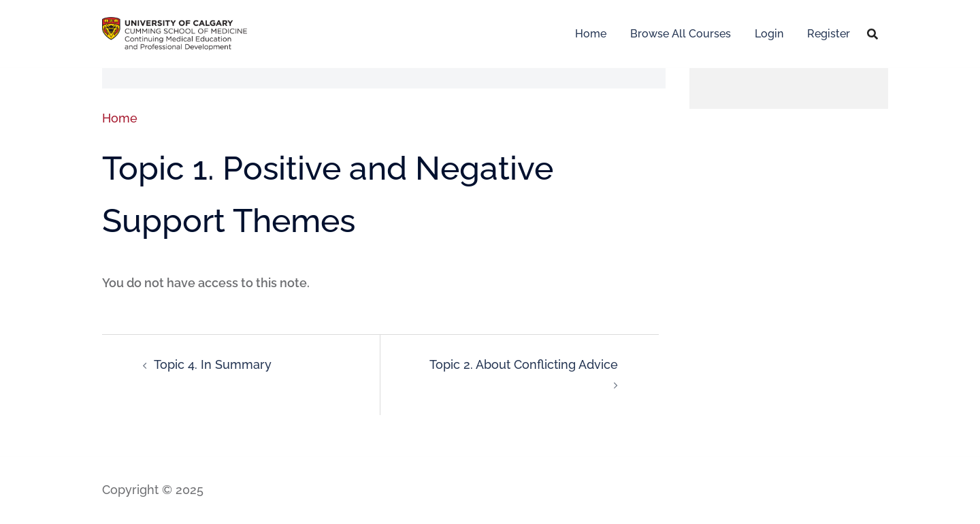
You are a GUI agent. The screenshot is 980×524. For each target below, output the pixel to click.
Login (769, 34)
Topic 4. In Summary (213, 364)
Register (829, 34)
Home (591, 34)
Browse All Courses (681, 34)
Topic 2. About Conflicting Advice (524, 364)
